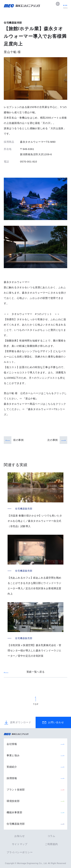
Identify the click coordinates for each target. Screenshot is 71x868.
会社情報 (12, 744)
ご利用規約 (51, 844)
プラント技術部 (16, 790)
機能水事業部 (14, 812)
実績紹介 (12, 767)
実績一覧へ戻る (36, 672)
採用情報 (12, 778)
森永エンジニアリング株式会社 (18, 734)
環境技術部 (13, 801)
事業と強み (13, 755)
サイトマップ (20, 844)
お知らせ (20, 836)
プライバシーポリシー (20, 852)
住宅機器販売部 (16, 824)
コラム (51, 836)
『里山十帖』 (30, 399)
